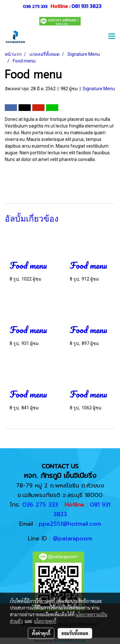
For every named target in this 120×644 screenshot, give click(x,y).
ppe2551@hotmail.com (70, 524)
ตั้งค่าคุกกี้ (41, 633)
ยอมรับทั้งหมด (75, 633)
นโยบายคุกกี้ (45, 621)
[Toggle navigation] (112, 37)
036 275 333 (35, 7)
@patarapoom (72, 538)
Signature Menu (99, 89)
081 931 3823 (86, 6)
